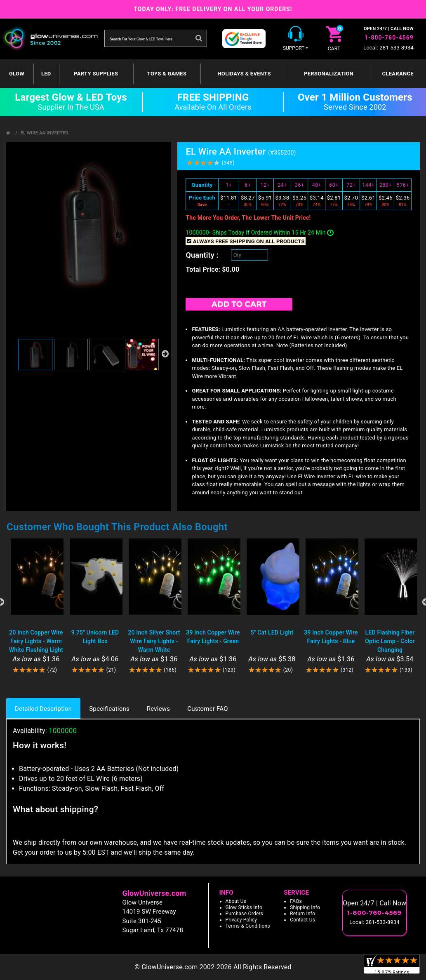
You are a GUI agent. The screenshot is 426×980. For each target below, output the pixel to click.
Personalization (329, 74)
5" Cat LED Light (272, 632)
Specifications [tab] (109, 709)
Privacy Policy (241, 920)
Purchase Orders (245, 914)
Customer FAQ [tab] (207, 709)
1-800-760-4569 (389, 38)
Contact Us (302, 920)
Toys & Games (167, 74)
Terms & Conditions (248, 926)
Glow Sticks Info (244, 907)
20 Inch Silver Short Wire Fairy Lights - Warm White (154, 641)
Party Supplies (96, 74)
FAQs (296, 901)
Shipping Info (305, 907)
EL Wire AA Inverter (45, 133)
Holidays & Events (244, 74)
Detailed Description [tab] (43, 709)
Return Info (302, 914)
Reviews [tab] (158, 709)
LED (46, 74)
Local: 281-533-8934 (388, 48)
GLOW (17, 74)
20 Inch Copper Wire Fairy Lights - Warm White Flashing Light (36, 641)
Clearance (398, 74)
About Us (236, 901)
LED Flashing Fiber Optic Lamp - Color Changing (390, 641)
